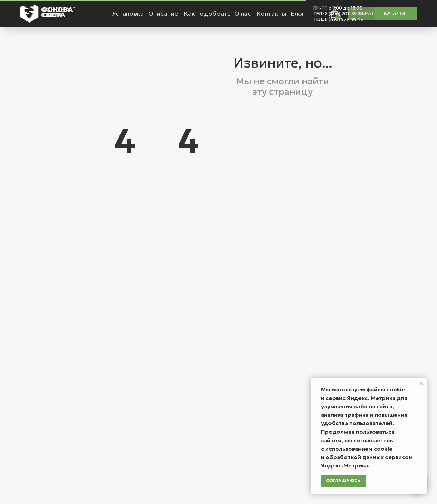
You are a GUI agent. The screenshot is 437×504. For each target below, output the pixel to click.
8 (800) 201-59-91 (344, 14)
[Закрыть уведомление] (422, 384)
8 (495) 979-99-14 (344, 20)
